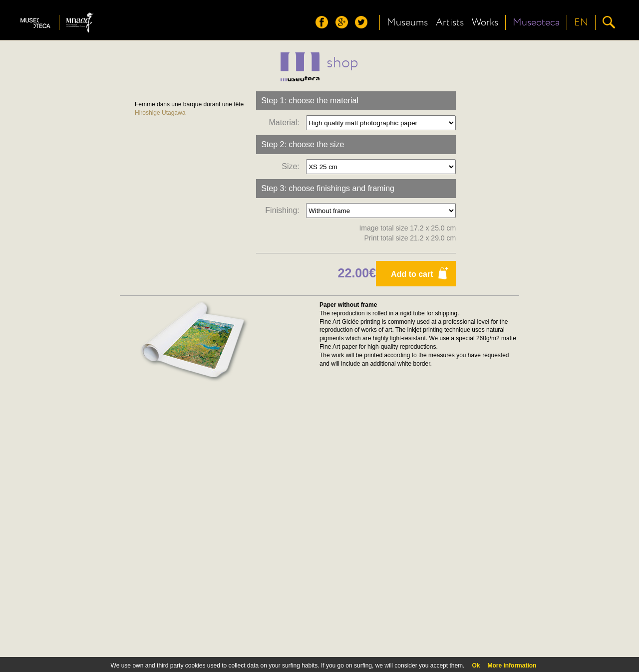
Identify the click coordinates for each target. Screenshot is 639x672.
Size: (293, 166)
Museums (407, 22)
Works (485, 22)
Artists (450, 22)
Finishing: (284, 210)
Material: (286, 122)
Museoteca (536, 22)
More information (512, 666)
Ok (476, 666)
